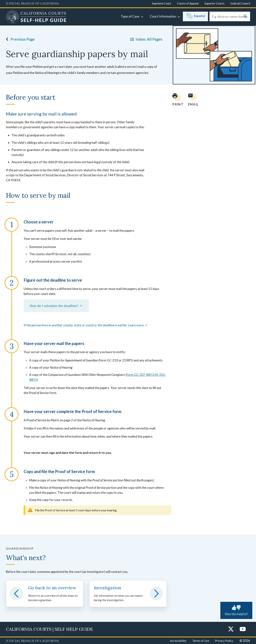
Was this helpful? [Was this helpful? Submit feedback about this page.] (236, 610)
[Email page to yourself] (192, 100)
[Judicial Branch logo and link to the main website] (32, 4)
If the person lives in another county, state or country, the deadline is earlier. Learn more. (86, 325)
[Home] (36, 17)
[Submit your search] (245, 17)
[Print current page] (176, 100)
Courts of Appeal (188, 3)
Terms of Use (201, 641)
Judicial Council (240, 3)
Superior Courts (214, 3)
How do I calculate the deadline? (56, 306)
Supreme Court (162, 3)
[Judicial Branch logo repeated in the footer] (32, 641)
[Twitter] (231, 629)
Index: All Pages (146, 39)
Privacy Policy (224, 641)
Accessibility (178, 641)
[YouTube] (243, 629)
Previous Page (19, 39)
